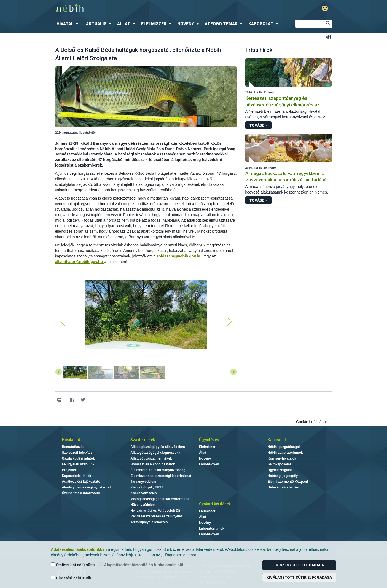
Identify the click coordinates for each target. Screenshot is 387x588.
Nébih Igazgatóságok (284, 447)
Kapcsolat (277, 440)
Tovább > (258, 125)
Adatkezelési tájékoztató (81, 482)
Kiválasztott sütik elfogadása (299, 577)
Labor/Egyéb (209, 464)
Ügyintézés (209, 440)
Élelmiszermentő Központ (288, 482)
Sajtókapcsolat (279, 464)
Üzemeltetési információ (81, 493)
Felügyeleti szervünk (78, 464)
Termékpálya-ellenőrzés (149, 522)
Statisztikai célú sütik (73, 565)
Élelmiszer (207, 447)
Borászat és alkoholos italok (153, 464)
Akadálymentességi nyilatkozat (86, 487)
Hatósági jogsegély (283, 476)
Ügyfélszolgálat (280, 470)
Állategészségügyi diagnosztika (155, 453)
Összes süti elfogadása (299, 565)
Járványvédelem (143, 482)
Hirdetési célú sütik (71, 578)
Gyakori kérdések (215, 504)
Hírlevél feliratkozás (283, 487)
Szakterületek (143, 440)
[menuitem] (69, 24)
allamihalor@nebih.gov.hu (80, 262)
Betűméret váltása (328, 37)
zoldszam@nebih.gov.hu (179, 256)
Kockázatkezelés (143, 493)
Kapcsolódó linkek (77, 476)
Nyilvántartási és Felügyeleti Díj (155, 511)
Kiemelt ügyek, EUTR (147, 487)
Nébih (135, 9)
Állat (203, 453)
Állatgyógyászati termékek (151, 458)
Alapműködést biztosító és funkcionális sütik (143, 565)
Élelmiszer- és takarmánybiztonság (158, 470)
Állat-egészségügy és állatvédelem (158, 447)
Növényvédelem (143, 505)
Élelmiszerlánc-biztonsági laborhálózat (161, 476)
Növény (205, 458)
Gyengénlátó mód (325, 8)
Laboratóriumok (212, 528)
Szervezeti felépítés (77, 453)
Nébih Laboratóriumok (285, 453)
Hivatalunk (71, 440)
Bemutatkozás (73, 447)
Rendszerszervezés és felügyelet (156, 516)
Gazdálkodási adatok (78, 458)
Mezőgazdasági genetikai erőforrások (160, 499)
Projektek (69, 470)
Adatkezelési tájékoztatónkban (79, 549)
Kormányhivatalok (282, 458)
